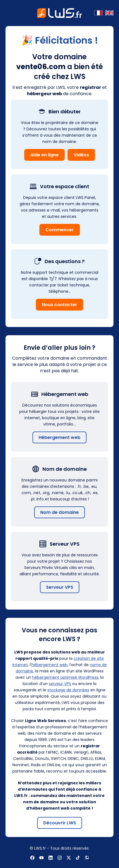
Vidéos (81, 155)
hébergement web (49, 665)
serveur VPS (60, 684)
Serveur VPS (60, 587)
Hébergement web (59, 437)
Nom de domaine (59, 512)
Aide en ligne (44, 155)
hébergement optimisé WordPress (65, 677)
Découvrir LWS (60, 823)
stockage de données (68, 690)
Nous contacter (59, 305)
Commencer (60, 230)
